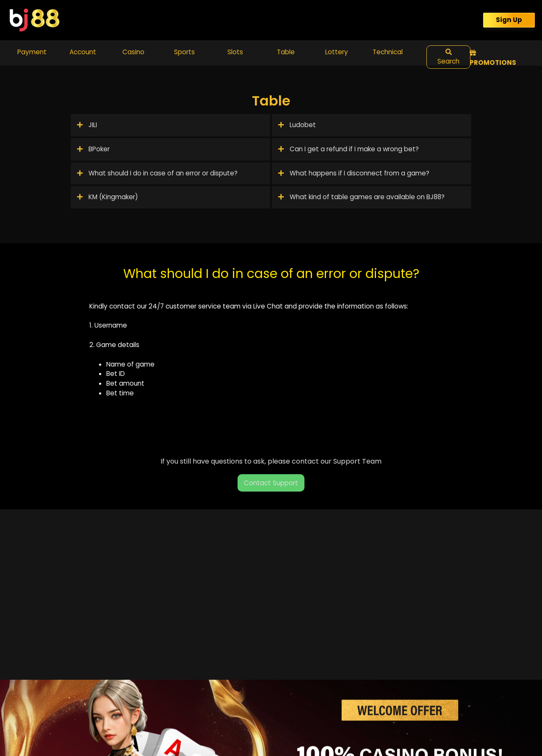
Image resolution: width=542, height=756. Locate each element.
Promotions (493, 58)
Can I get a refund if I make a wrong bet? (348, 149)
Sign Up (509, 20)
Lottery (337, 52)
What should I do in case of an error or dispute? (157, 173)
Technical (388, 52)
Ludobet (297, 125)
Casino (133, 52)
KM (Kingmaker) (108, 197)
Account (83, 52)
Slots (235, 52)
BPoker (93, 149)
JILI (87, 125)
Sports (184, 52)
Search (448, 57)
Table (286, 52)
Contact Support (271, 483)
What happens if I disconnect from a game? (354, 173)
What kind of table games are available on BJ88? (361, 197)
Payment (32, 52)
